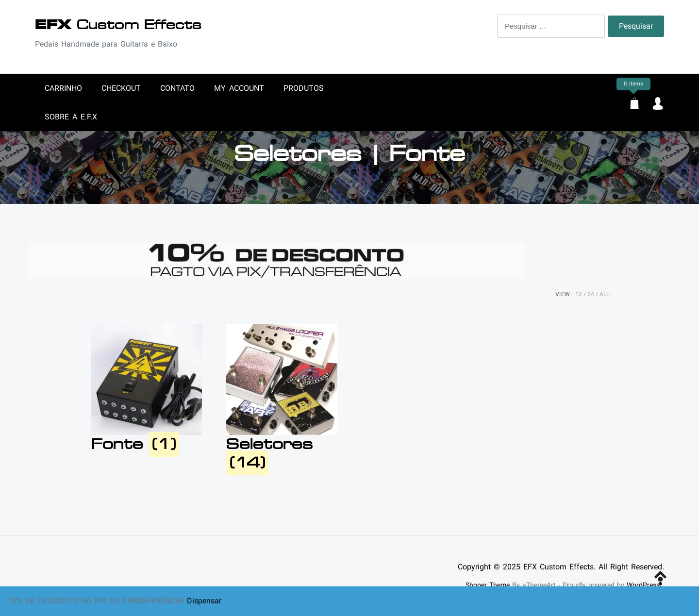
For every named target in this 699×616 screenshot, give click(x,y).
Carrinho (63, 88)
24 (591, 294)
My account (239, 88)
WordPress (643, 585)
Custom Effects (118, 25)
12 (579, 294)
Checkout (121, 88)
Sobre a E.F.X (71, 117)
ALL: (605, 294)
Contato (177, 88)
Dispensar (204, 601)
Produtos (304, 88)
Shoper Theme (488, 585)
